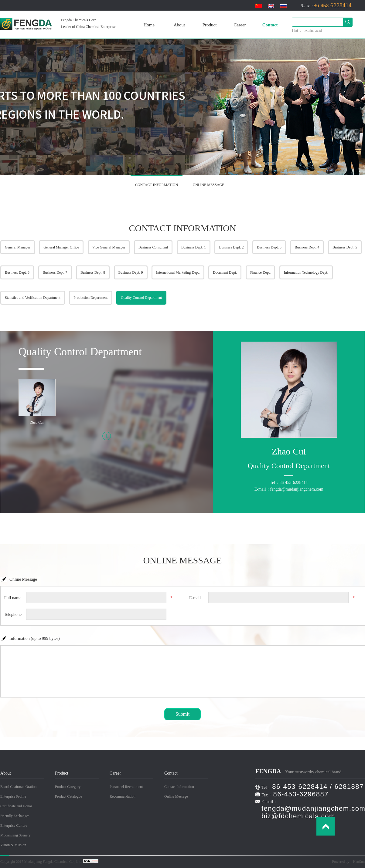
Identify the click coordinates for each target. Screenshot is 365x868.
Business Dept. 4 (307, 247)
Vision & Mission (13, 845)
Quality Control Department (141, 298)
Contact (270, 25)
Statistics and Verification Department (33, 298)
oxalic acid (313, 30)
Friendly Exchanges (15, 816)
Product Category (68, 787)
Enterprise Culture (14, 826)
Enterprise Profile (13, 796)
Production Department (90, 298)
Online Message (176, 796)
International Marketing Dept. (178, 272)
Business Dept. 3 (269, 247)
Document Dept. (225, 272)
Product (210, 25)
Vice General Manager (109, 247)
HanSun (359, 862)
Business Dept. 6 (17, 272)
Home (149, 25)
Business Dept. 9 (131, 272)
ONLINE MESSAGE (209, 185)
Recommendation (123, 796)
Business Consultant (153, 247)
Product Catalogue (68, 796)
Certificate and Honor (16, 806)
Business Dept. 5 (345, 247)
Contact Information (179, 787)
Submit (182, 714)
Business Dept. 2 (231, 247)
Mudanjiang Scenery (15, 835)
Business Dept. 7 (55, 272)
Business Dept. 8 (93, 272)
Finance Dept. (260, 272)
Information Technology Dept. (306, 272)
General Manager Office (61, 247)
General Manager (18, 247)
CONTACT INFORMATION (157, 185)
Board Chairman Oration (18, 787)
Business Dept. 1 (194, 247)
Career (240, 25)
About (179, 25)
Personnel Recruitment (126, 787)
